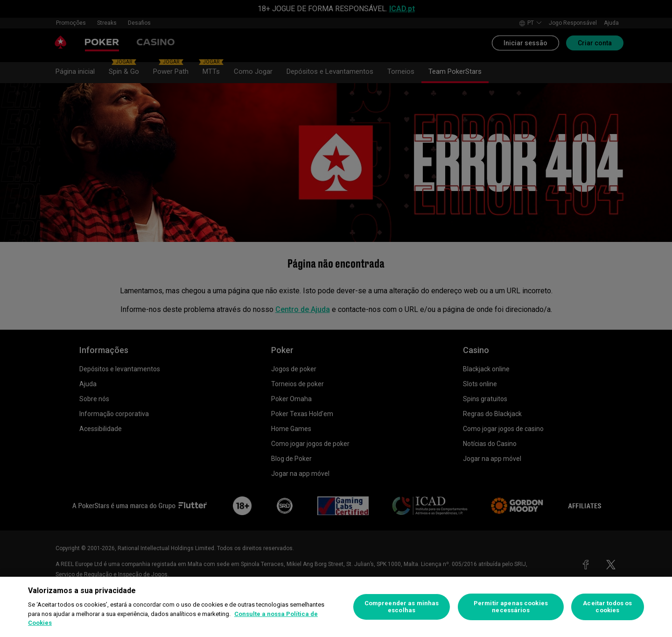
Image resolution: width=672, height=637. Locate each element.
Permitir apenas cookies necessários (511, 607)
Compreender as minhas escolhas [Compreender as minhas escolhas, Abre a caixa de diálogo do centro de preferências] (402, 607)
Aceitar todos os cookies (607, 607)
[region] (336, 607)
